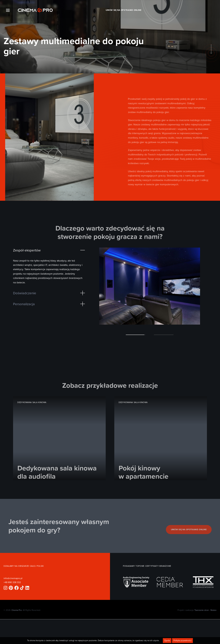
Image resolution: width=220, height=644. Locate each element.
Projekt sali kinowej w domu (82, 634)
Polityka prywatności (182, 640)
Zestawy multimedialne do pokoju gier (27, 634)
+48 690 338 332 (12, 582)
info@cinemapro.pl (13, 578)
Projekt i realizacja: (197, 610)
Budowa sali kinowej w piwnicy (138, 634)
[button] (136, 335)
